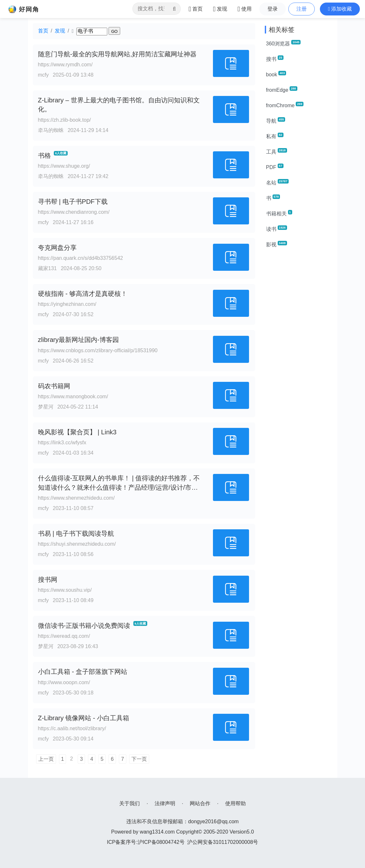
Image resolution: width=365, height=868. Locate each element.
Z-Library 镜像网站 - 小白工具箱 (84, 718)
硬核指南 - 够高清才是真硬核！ (83, 294)
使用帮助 (235, 803)
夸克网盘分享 (57, 248)
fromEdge (282, 90)
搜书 (275, 59)
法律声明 (165, 803)
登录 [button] (273, 9)
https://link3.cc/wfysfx (62, 443)
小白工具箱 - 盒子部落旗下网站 (83, 672)
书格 (44, 156)
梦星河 (46, 407)
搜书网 (48, 580)
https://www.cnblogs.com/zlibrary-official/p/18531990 (98, 350)
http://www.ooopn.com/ (64, 682)
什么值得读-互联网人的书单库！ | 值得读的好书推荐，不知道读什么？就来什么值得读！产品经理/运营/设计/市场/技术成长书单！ (119, 487)
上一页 (46, 759)
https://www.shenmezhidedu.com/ (76, 498)
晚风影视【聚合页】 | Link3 (77, 432)
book (276, 74)
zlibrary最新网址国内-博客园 (78, 340)
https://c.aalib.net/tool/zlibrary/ (72, 728)
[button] (340, 9)
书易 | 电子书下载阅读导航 (76, 533)
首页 (43, 31)
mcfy (43, 75)
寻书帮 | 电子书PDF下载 (73, 202)
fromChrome (285, 105)
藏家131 (48, 268)
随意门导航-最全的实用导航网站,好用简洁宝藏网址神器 (117, 54)
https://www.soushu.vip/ (65, 590)
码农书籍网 (54, 386)
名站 (277, 182)
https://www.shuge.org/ (64, 166)
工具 (277, 151)
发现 (60, 31)
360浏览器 (283, 43)
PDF (275, 167)
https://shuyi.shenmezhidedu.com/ (77, 544)
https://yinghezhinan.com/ (67, 304)
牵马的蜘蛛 (51, 130)
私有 (275, 136)
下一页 (139, 759)
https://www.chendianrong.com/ (74, 212)
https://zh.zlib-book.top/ (65, 120)
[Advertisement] (299, 350)
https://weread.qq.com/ (64, 636)
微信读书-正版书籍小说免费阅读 (84, 626)
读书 (277, 229)
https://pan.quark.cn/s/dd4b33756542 (81, 258)
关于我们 (130, 803)
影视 (277, 244)
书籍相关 (279, 213)
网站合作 (200, 803)
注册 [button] (302, 9)
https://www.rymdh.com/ (65, 65)
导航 (276, 120)
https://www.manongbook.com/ (73, 396)
